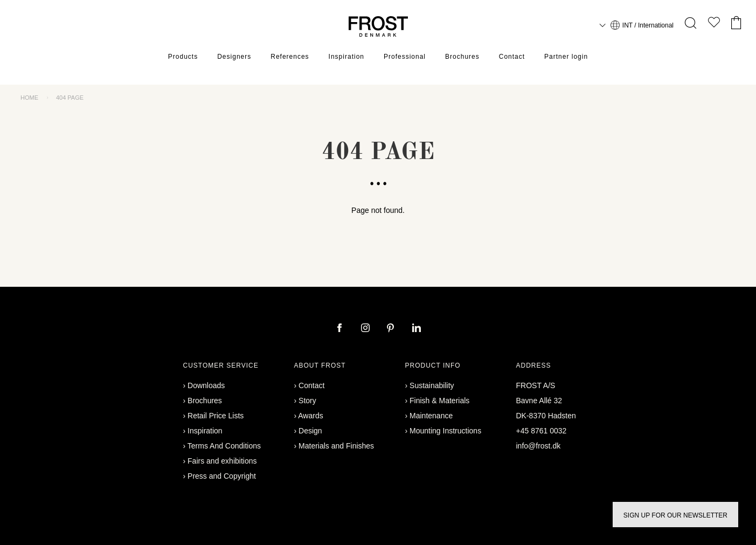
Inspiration (346, 57)
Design (310, 431)
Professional (405, 57)
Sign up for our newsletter (675, 515)
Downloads (206, 385)
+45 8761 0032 (542, 431)
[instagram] (366, 329)
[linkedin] (417, 329)
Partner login (566, 57)
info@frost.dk (539, 446)
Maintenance (431, 416)
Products (183, 57)
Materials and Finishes (336, 446)
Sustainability (432, 385)
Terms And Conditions (224, 446)
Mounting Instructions (445, 431)
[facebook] (341, 329)
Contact (512, 57)
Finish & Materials (439, 401)
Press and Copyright (222, 476)
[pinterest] (392, 329)
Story (307, 401)
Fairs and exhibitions (222, 461)
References (290, 57)
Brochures (462, 57)
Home (29, 98)
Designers (234, 57)
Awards (310, 416)
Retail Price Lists (216, 416)
